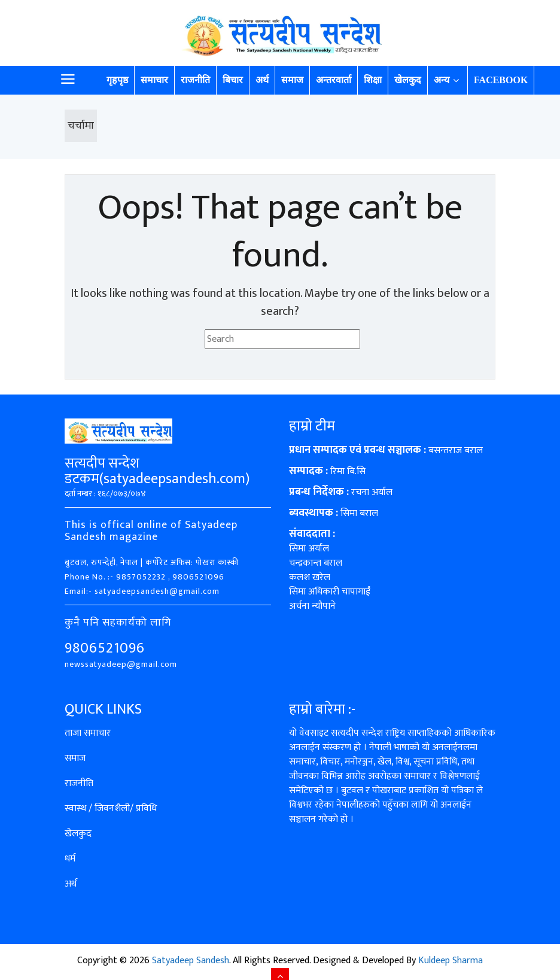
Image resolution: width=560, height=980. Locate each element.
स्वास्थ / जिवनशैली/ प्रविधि (111, 808)
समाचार (154, 80)
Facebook (501, 80)
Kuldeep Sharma (451, 961)
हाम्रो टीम (312, 426)
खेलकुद (408, 80)
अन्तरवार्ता (334, 80)
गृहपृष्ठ (117, 80)
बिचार (233, 80)
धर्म (70, 859)
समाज (292, 80)
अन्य (442, 80)
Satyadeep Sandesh (191, 961)
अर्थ (262, 80)
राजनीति (195, 80)
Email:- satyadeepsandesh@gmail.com (142, 591)
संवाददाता (310, 534)
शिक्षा (373, 80)
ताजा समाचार (88, 733)
